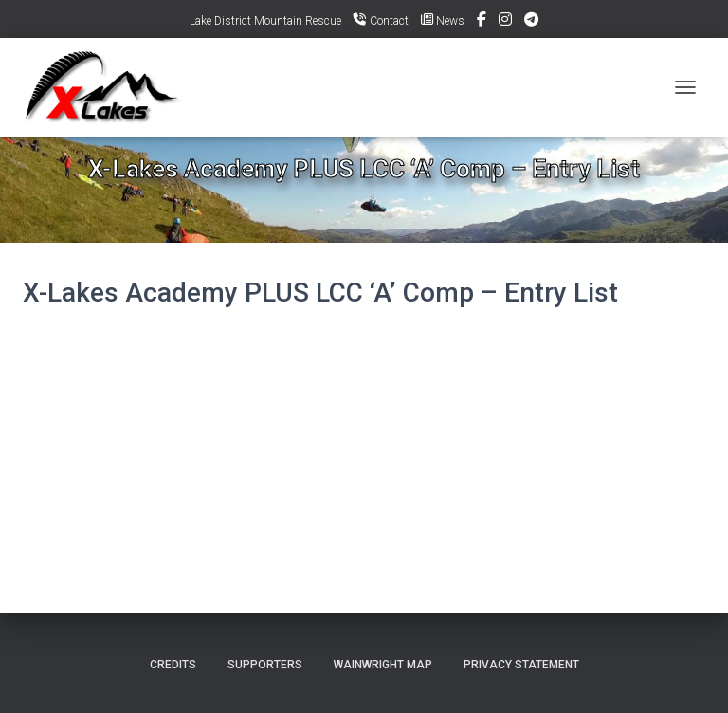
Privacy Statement (521, 665)
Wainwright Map (383, 665)
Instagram (505, 22)
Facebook (482, 22)
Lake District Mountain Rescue (265, 21)
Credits (173, 665)
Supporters (265, 665)
